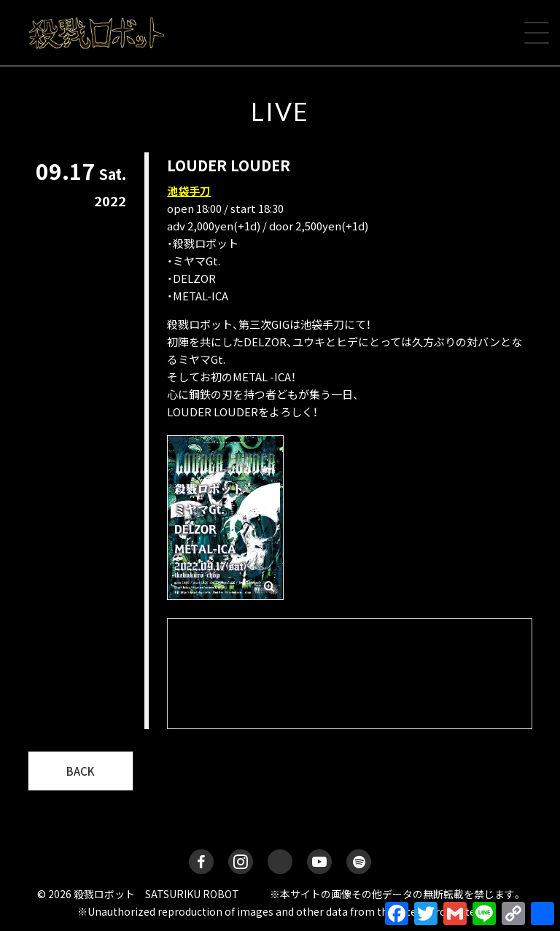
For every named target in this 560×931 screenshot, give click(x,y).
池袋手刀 (189, 191)
